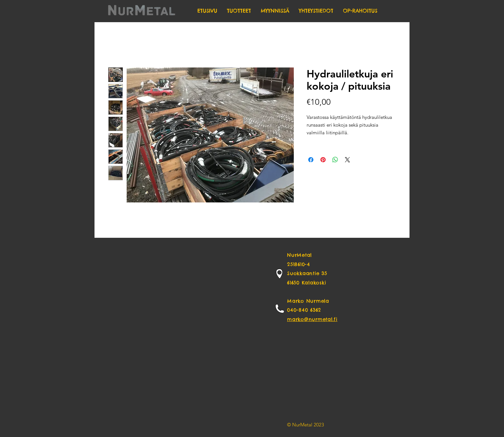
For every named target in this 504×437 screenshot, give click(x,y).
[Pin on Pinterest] (323, 160)
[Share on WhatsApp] (335, 160)
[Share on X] (347, 160)
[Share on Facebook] (311, 160)
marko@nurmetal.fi (312, 319)
